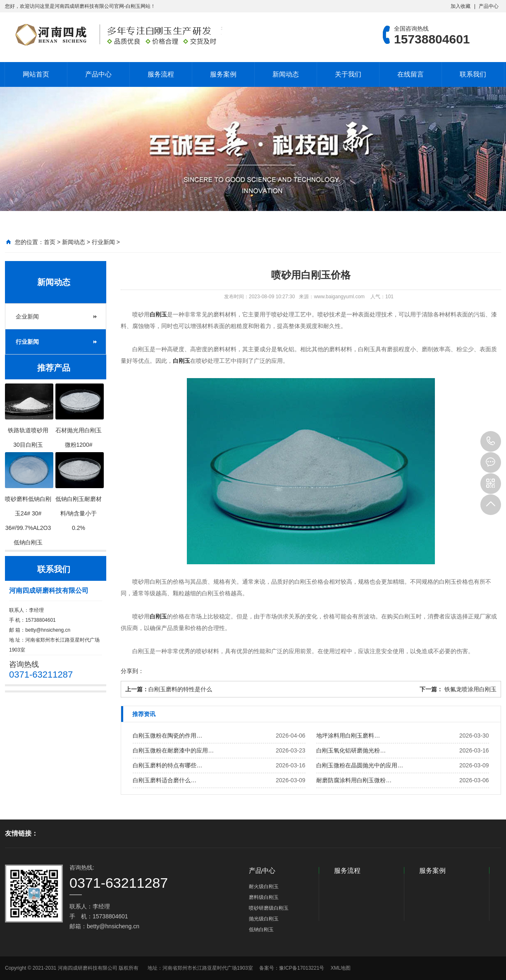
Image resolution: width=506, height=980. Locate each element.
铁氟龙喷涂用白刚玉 (470, 689)
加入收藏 (461, 6)
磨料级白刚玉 (264, 897)
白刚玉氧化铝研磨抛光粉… (351, 750)
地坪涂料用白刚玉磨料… (348, 736)
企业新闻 (27, 316)
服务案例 (223, 74)
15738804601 (491, 441)
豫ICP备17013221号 (302, 968)
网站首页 (36, 74)
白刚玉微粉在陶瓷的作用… (167, 736)
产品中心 (489, 6)
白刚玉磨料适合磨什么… (165, 780)
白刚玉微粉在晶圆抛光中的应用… (360, 765)
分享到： (132, 671)
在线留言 (411, 74)
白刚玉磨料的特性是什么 (180, 689)
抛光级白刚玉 (264, 919)
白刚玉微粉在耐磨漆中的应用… (173, 750)
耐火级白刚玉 (264, 887)
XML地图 (341, 968)
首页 (50, 242)
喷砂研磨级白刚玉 (269, 908)
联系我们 (473, 74)
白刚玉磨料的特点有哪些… (167, 765)
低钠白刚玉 (261, 930)
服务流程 (161, 74)
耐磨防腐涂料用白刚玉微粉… (354, 780)
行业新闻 (103, 242)
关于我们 (348, 74)
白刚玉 (158, 314)
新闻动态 (286, 74)
